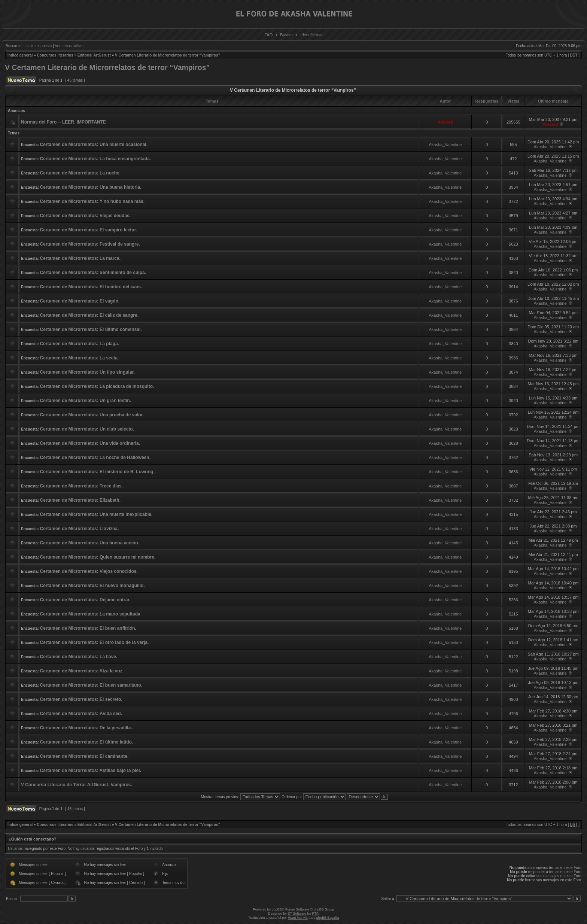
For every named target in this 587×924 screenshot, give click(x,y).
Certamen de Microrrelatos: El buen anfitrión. (88, 628)
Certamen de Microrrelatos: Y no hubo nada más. (92, 201)
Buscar (286, 35)
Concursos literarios (55, 55)
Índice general (20, 55)
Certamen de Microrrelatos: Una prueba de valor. (92, 415)
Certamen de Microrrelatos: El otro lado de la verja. (95, 642)
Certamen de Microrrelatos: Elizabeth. (80, 500)
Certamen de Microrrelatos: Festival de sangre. (90, 244)
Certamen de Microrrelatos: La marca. (80, 258)
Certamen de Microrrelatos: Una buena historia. (91, 187)
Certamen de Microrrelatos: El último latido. (87, 742)
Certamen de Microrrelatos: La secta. (80, 358)
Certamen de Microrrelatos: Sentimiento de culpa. (93, 273)
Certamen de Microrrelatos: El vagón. (80, 301)
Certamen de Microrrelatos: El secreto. (81, 699)
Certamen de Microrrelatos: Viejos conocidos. (89, 571)
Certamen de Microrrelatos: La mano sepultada (90, 614)
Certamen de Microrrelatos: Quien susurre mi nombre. (98, 557)
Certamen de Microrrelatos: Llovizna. (80, 529)
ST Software (297, 914)
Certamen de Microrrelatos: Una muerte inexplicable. (96, 514)
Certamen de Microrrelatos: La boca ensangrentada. (96, 159)
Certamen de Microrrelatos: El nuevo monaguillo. (92, 586)
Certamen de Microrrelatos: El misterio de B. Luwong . (98, 472)
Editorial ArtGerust (94, 55)
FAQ (268, 35)
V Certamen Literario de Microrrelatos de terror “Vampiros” (168, 55)
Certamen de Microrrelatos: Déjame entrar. (85, 600)
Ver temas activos (70, 46)
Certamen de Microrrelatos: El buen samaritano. (91, 685)
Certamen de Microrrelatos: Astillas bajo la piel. (91, 770)
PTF (315, 914)
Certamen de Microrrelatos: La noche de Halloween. (95, 458)
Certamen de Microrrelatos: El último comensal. (91, 329)
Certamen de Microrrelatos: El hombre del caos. (91, 287)
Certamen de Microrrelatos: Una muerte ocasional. (94, 145)
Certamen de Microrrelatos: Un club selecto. (87, 429)
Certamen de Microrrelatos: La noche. (80, 173)
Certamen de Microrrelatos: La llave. (79, 657)
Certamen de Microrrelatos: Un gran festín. (86, 401)
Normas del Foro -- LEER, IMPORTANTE (63, 122)
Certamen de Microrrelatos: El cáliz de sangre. (89, 315)
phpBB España (328, 918)
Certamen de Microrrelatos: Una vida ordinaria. (90, 443)
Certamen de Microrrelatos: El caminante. (84, 756)
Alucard (445, 122)
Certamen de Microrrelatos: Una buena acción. (90, 543)
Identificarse (311, 35)
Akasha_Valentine (445, 145)
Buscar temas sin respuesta (29, 46)
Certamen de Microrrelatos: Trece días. (81, 486)
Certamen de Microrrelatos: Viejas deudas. (86, 216)
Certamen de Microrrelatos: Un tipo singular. (87, 372)
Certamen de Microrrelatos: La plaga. (80, 344)
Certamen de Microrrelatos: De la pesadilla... (87, 728)
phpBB (277, 909)
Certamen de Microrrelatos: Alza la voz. (82, 671)
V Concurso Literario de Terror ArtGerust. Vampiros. (77, 785)
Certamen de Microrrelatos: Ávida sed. (81, 714)
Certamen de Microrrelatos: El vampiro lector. (89, 230)
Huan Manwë (298, 918)
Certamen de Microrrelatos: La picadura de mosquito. (97, 386)
